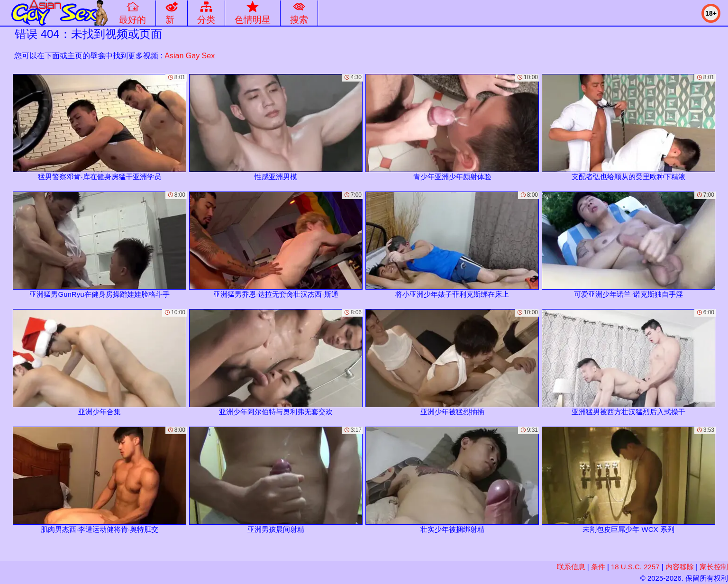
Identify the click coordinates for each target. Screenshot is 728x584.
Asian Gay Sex (190, 56)
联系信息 (571, 567)
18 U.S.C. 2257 (635, 567)
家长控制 (714, 567)
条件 (598, 567)
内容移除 (680, 567)
